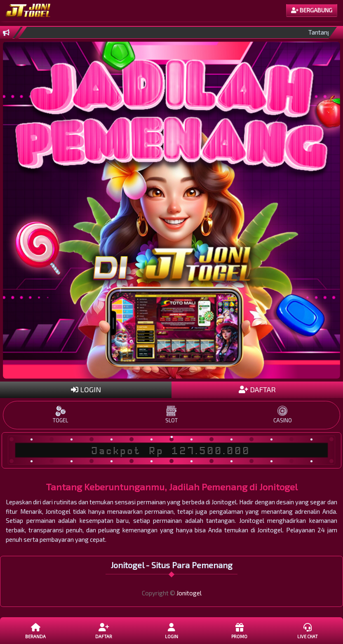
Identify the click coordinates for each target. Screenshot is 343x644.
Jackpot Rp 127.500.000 (171, 450)
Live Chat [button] (308, 630)
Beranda (36, 630)
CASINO (283, 415)
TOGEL (60, 415)
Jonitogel (189, 593)
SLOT (171, 415)
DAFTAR (257, 389)
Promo (240, 630)
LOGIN (86, 389)
